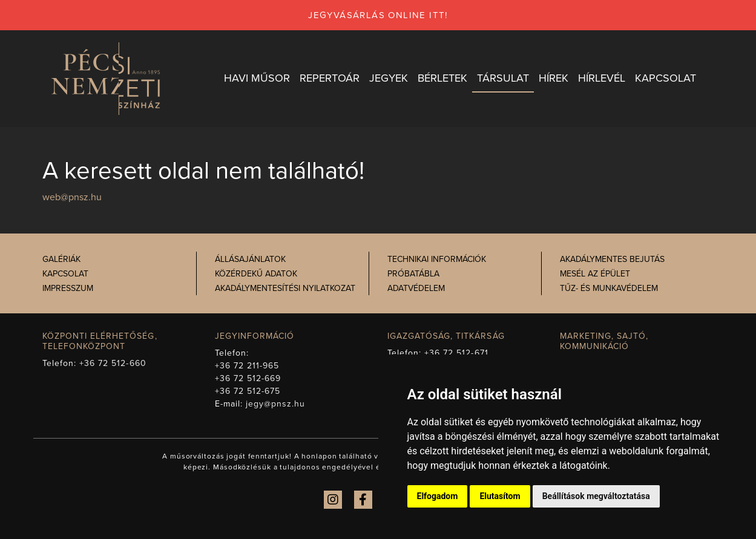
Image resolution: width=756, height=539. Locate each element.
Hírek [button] (554, 78)
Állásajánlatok (250, 259)
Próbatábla (413, 274)
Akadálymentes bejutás (612, 259)
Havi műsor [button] (257, 78)
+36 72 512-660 (113, 363)
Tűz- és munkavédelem (609, 288)
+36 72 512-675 (248, 391)
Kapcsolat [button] (666, 78)
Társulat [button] (503, 78)
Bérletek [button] (442, 78)
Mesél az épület (595, 274)
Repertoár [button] (330, 78)
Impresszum (68, 288)
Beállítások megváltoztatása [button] (596, 496)
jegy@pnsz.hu (276, 404)
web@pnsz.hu (72, 197)
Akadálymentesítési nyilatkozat (285, 288)
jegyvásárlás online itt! (378, 15)
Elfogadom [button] (438, 496)
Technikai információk (437, 259)
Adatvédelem (416, 288)
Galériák (61, 259)
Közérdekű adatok (256, 274)
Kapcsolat (65, 274)
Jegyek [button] (389, 78)
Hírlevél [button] (602, 78)
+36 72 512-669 (248, 378)
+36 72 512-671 (456, 353)
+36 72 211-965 (247, 366)
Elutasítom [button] (500, 496)
